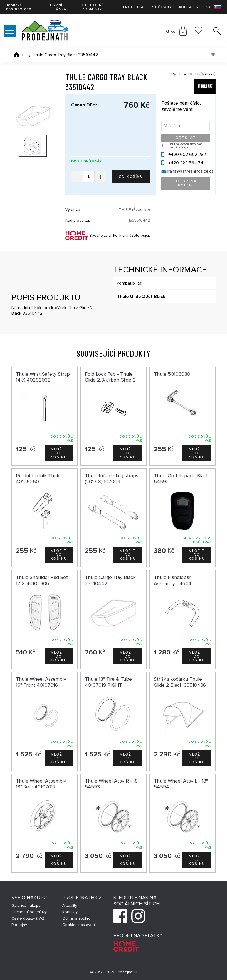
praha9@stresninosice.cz (190, 171)
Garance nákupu (26, 906)
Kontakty (189, 7)
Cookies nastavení (79, 925)
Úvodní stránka (16, 55)
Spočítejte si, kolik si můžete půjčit (120, 235)
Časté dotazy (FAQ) (28, 918)
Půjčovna (161, 7)
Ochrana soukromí (78, 918)
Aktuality (70, 906)
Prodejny (19, 925)
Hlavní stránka (57, 7)
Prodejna (133, 7)
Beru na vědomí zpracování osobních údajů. (186, 146)
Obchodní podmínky (92, 7)
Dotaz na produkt (186, 183)
